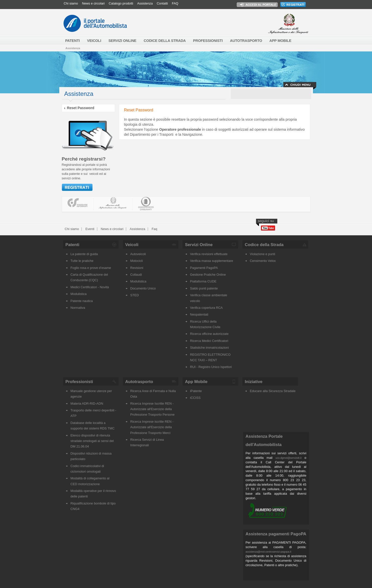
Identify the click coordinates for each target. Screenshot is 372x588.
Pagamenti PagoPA (204, 268)
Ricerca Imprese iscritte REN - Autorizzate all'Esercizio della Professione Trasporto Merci (152, 427)
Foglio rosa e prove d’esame (91, 268)
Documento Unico (143, 288)
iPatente (196, 391)
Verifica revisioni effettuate (209, 254)
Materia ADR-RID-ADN (87, 403)
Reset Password (81, 108)
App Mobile (196, 382)
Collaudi (136, 275)
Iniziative (254, 382)
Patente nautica (82, 301)
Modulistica (79, 294)
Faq (154, 229)
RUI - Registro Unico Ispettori (211, 367)
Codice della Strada (264, 245)
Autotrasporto (139, 382)
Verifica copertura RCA (206, 308)
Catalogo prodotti (121, 3)
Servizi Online (199, 245)
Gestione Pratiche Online (208, 275)
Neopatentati (199, 314)
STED (135, 295)
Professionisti (79, 382)
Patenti (72, 245)
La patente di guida (84, 254)
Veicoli (132, 245)
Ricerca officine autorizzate (209, 334)
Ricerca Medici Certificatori (209, 341)
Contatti (162, 3)
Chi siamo (71, 3)
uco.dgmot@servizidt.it (289, 458)
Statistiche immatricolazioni (209, 348)
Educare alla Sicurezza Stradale (273, 391)
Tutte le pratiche (82, 261)
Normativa (78, 308)
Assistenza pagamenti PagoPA (276, 534)
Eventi (89, 229)
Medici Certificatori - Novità (90, 287)
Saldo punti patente (204, 288)
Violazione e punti (263, 254)
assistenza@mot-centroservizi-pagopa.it (269, 552)
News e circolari (93, 3)
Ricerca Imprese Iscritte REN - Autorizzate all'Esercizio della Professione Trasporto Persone (152, 409)
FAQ (175, 3)
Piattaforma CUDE (203, 281)
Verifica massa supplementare (212, 261)
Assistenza (145, 3)
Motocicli (137, 261)
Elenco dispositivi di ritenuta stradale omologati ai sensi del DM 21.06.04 (92, 441)
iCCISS (195, 398)
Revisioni (137, 268)
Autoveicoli (138, 254)
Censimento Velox (263, 261)
